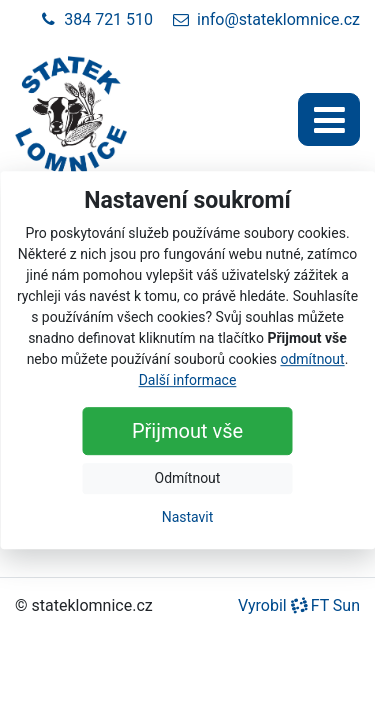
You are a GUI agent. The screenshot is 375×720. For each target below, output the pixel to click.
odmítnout (312, 359)
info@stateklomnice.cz (266, 19)
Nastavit (188, 517)
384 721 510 (96, 19)
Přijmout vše (187, 431)
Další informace (188, 380)
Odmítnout (188, 478)
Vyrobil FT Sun (299, 605)
